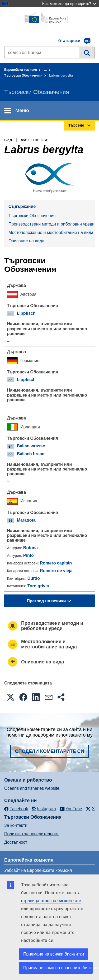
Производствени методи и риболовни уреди (51, 224)
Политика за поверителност (32, 834)
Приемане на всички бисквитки (54, 954)
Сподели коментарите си (50, 751)
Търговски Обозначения (23, 76)
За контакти (16, 825)
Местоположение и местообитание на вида (51, 232)
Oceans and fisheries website (32, 788)
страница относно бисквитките (51, 901)
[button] (11, 697)
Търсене (87, 52)
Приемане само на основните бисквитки (58, 968)
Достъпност (16, 842)
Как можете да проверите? (69, 4)
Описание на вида (26, 241)
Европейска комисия (21, 70)
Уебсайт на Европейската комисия (38, 870)
